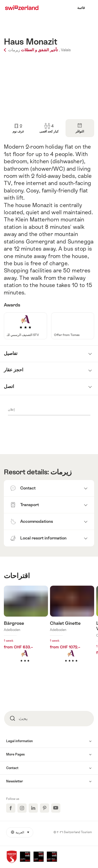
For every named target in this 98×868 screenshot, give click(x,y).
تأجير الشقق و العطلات (31, 50)
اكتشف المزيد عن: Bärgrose (26, 632)
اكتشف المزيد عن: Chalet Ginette (72, 632)
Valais (66, 50)
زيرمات (61, 472)
